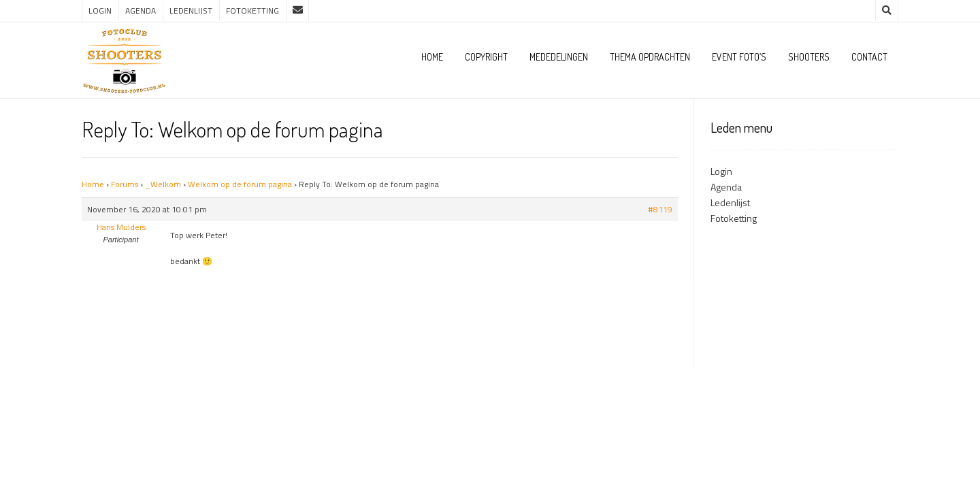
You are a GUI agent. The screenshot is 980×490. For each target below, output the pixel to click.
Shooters (809, 57)
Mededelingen (559, 57)
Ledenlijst (191, 11)
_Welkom (163, 184)
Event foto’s (739, 57)
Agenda (141, 11)
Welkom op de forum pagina (240, 184)
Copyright (486, 57)
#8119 (660, 210)
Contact (869, 57)
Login (100, 11)
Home (432, 57)
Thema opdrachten (650, 57)
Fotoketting (252, 11)
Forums (125, 184)
